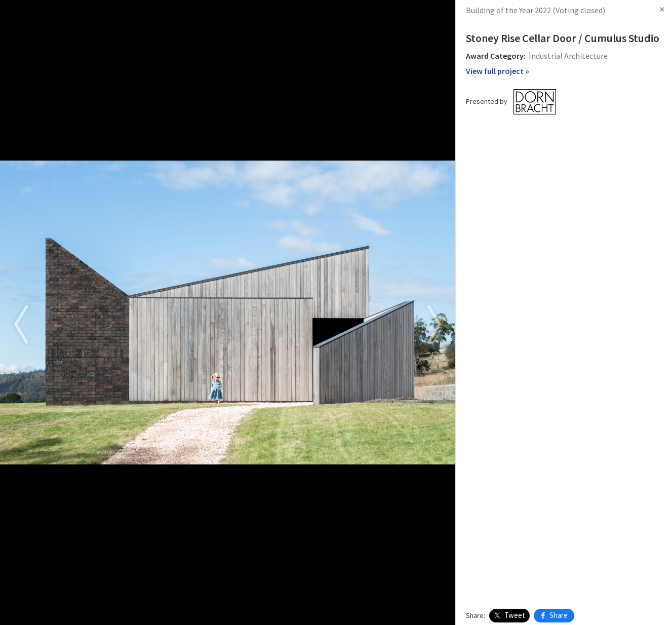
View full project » (498, 71)
